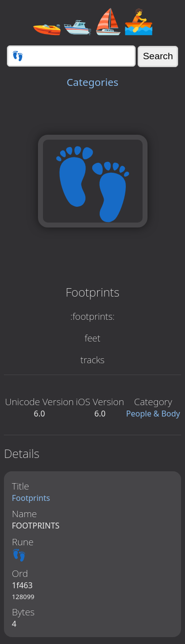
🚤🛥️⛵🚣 (93, 21)
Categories (92, 82)
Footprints (31, 498)
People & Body (153, 414)
